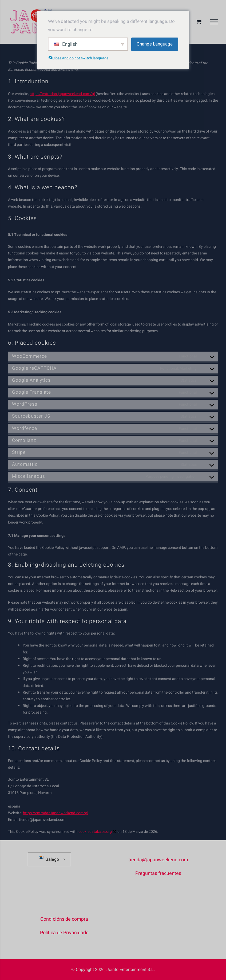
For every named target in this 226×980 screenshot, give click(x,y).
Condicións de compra (64, 919)
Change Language (155, 44)
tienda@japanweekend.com (158, 860)
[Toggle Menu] (214, 22)
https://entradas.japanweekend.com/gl (62, 94)
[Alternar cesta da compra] (199, 22)
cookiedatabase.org (95, 832)
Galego (49, 859)
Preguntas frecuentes (158, 873)
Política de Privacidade (64, 933)
